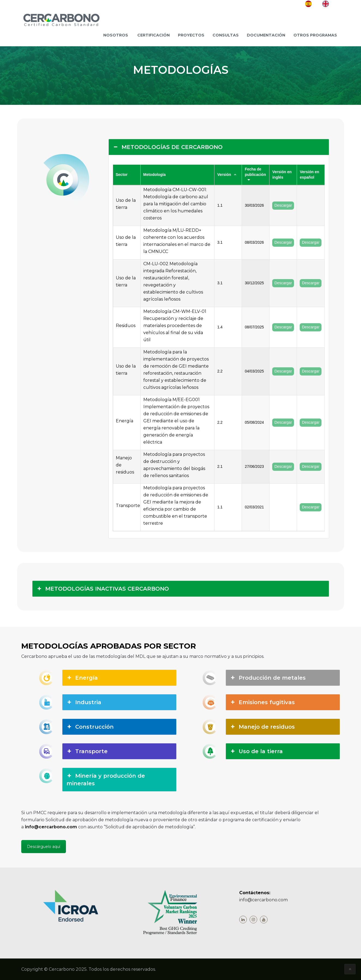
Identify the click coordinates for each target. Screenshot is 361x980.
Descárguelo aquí (44, 847)
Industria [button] (84, 702)
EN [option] (334, 3)
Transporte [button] (87, 751)
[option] (330, 4)
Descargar (283, 205)
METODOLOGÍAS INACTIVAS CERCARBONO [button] (103, 589)
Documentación (266, 35)
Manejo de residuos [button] (262, 727)
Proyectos (191, 35)
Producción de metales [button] (268, 678)
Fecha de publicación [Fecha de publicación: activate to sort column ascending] (255, 172)
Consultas (226, 35)
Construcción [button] (90, 727)
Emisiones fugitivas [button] (262, 702)
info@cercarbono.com (51, 827)
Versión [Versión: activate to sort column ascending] (224, 175)
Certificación (154, 35)
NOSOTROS (116, 35)
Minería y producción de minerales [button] (106, 779)
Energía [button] (82, 678)
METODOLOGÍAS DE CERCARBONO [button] (168, 147)
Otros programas (315, 35)
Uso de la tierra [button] (256, 751)
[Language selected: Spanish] (322, 4)
